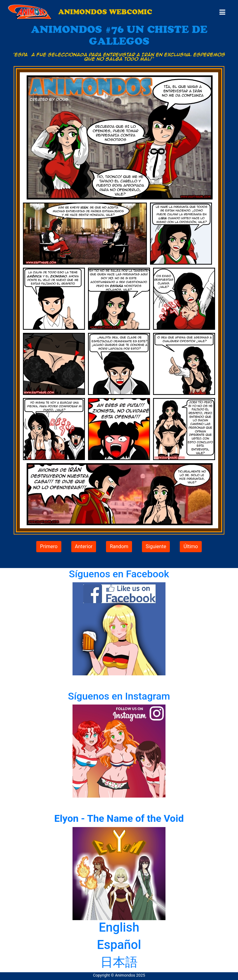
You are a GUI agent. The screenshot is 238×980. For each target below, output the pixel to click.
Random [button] (119, 546)
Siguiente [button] (156, 546)
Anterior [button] (84, 546)
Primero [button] (49, 546)
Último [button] (191, 546)
